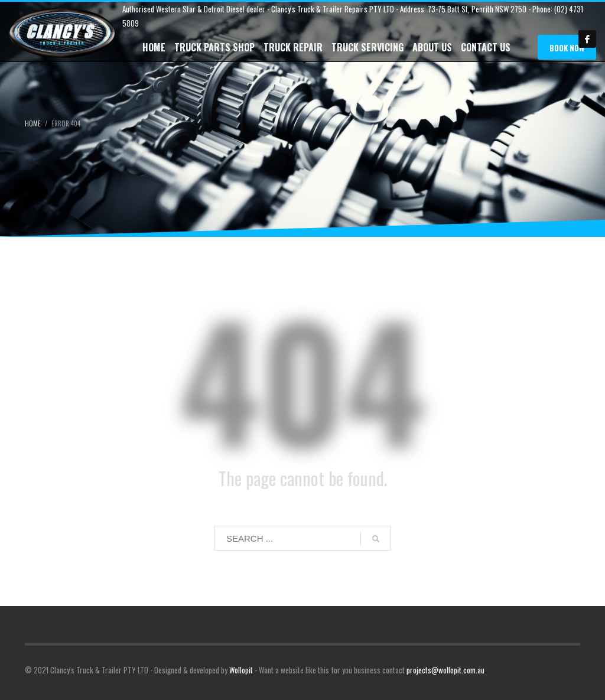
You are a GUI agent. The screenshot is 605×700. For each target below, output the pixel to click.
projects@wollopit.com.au (445, 670)
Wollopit (241, 670)
